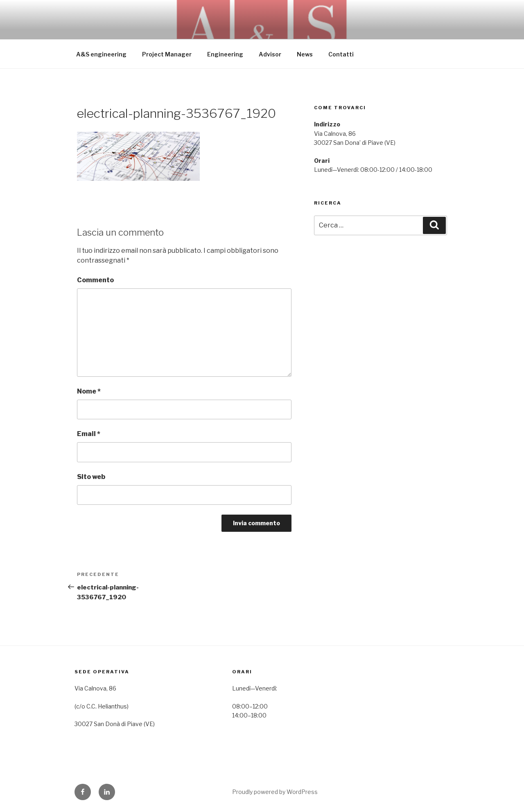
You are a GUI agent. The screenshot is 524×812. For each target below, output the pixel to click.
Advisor (270, 54)
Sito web (91, 477)
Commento (95, 280)
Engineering (225, 54)
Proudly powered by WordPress (275, 792)
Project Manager (167, 54)
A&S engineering (101, 54)
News (305, 54)
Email (89, 434)
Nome (89, 391)
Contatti (341, 54)
